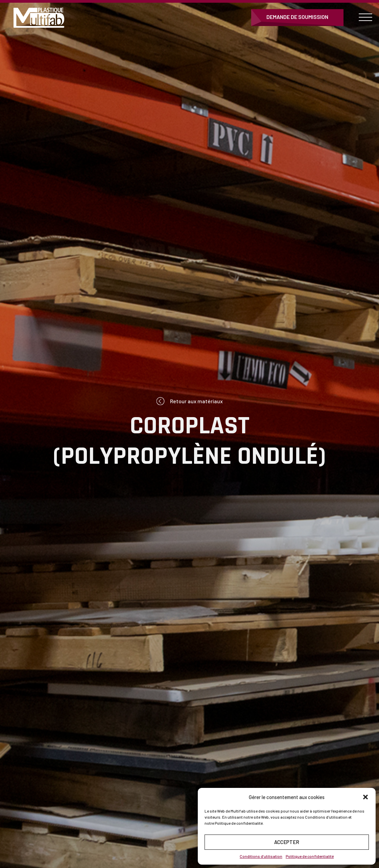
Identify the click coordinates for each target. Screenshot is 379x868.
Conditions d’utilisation (261, 856)
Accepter (287, 842)
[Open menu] (365, 18)
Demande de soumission (297, 17)
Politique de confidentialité (310, 856)
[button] (365, 797)
